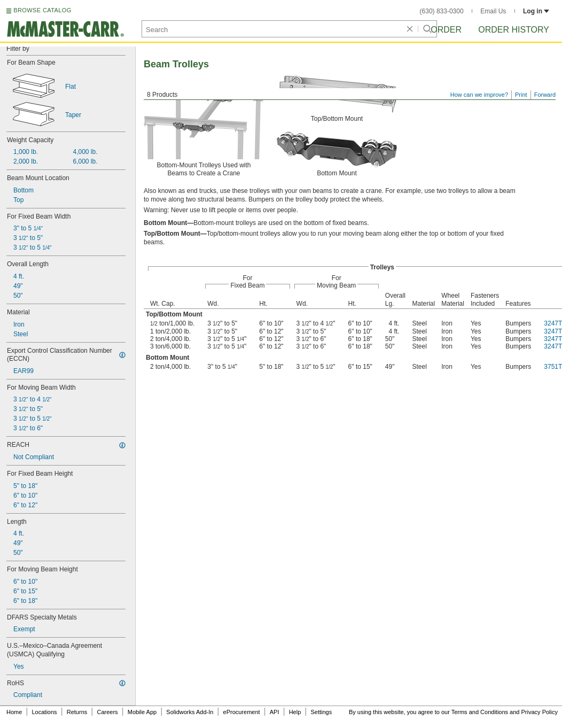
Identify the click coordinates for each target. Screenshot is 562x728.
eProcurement (242, 712)
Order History (514, 30)
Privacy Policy (540, 712)
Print (521, 95)
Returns (77, 712)
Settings (321, 712)
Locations (45, 712)
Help (295, 712)
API (275, 712)
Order (446, 30)
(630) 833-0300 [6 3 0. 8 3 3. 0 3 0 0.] (442, 11)
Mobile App (142, 712)
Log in (536, 11)
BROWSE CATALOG (42, 10)
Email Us (493, 11)
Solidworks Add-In (190, 712)
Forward (545, 95)
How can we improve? (479, 95)
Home (14, 712)
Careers (107, 712)
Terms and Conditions (480, 712)
